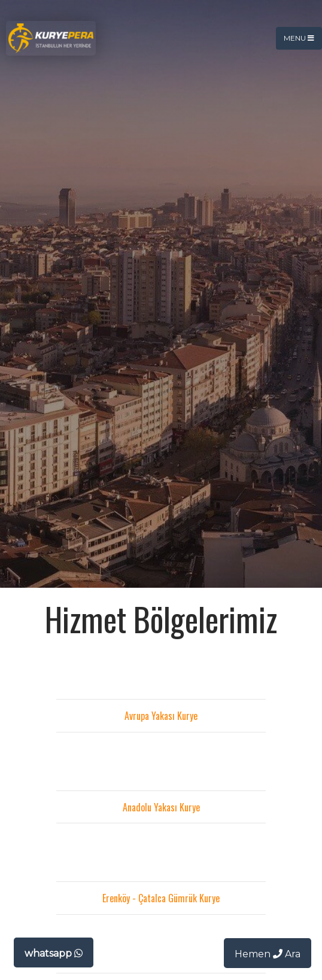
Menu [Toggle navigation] (299, 38)
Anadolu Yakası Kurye (161, 807)
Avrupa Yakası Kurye (161, 716)
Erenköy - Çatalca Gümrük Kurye (161, 898)
